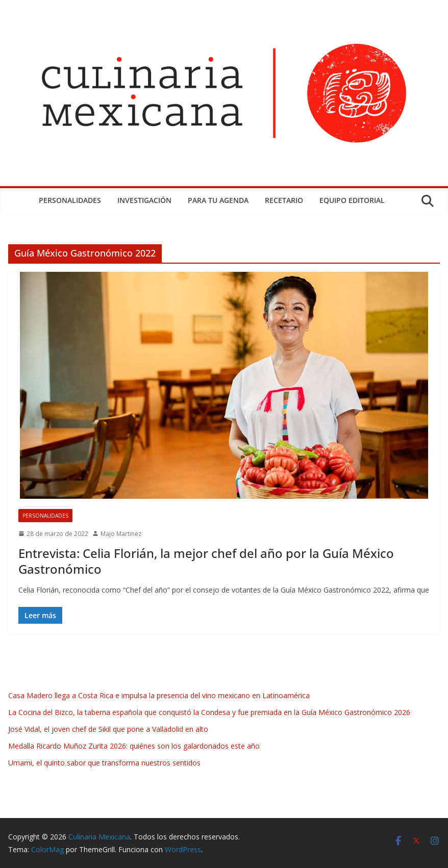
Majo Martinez (121, 534)
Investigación (144, 200)
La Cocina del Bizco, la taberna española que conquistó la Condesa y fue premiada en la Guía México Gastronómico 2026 (209, 712)
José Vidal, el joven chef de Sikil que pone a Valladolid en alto (108, 729)
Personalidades (70, 200)
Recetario (284, 200)
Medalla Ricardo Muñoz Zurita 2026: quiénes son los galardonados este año (134, 746)
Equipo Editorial (352, 200)
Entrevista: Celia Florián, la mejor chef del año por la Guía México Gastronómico (206, 561)
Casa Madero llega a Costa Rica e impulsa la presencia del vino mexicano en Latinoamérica (159, 695)
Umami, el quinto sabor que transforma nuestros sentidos (104, 763)
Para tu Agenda (218, 200)
